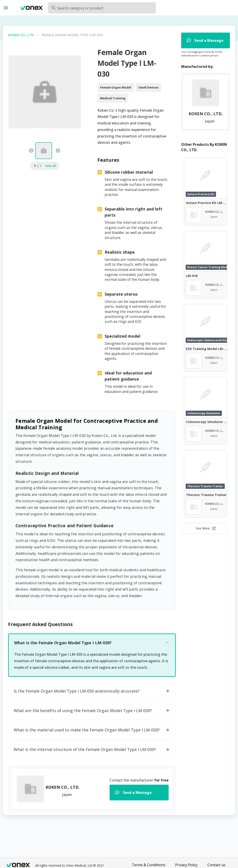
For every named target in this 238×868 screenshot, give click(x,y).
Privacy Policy (186, 865)
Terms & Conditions (149, 865)
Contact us (216, 865)
